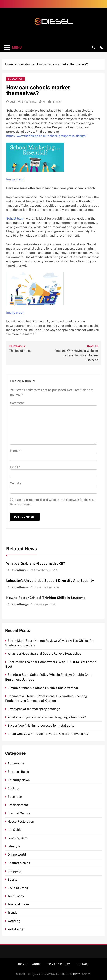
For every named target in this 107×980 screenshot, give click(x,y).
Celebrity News (19, 780)
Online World (17, 855)
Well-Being (15, 929)
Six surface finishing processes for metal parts (41, 725)
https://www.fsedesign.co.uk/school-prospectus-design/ (46, 136)
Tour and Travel (19, 904)
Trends (12, 913)
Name (15, 451)
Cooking (13, 788)
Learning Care (18, 838)
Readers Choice (19, 863)
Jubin (13, 102)
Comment (18, 403)
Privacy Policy (59, 964)
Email (15, 467)
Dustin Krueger (20, 570)
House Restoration (21, 821)
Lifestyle (14, 846)
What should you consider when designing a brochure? (47, 717)
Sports (12, 880)
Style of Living (18, 888)
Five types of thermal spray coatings (34, 709)
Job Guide (15, 830)
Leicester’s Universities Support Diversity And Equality (50, 580)
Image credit (15, 179)
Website (16, 483)
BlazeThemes (82, 974)
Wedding (14, 921)
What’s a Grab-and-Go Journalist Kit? (36, 563)
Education (16, 79)
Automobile (16, 763)
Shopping (14, 871)
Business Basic (18, 772)
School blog (15, 219)
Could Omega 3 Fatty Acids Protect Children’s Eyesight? (48, 734)
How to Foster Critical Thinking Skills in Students (46, 598)
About (37, 964)
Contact (82, 964)
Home (22, 964)
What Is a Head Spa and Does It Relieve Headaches (44, 654)
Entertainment (18, 805)
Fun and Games (19, 813)
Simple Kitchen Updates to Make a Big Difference (43, 688)
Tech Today (16, 896)
